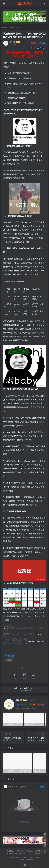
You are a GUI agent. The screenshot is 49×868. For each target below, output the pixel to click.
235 (24, 704)
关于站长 (20, 851)
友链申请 (10, 854)
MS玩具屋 (24, 857)
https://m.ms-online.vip (36, 641)
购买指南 (39, 851)
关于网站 (10, 851)
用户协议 (29, 854)
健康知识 (12, 27)
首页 (5, 27)
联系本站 (29, 851)
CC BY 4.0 (39, 634)
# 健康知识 (9, 660)
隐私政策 (39, 854)
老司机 (12, 42)
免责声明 (20, 854)
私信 (42, 43)
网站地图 (30, 859)
